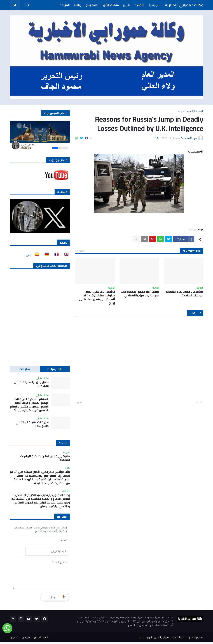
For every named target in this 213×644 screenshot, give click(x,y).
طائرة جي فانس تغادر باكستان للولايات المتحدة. (184, 294)
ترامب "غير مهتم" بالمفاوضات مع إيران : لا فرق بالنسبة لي (140, 294)
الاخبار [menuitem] (141, 5)
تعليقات (25, 369)
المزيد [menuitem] (66, 5)
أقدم (80, 402)
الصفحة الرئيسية (195, 111)
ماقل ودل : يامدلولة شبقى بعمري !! (31, 384)
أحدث (199, 402)
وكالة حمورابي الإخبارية (184, 5)
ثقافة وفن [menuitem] (92, 5)
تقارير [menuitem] (127, 5)
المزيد (28, 255)
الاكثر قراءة (55, 369)
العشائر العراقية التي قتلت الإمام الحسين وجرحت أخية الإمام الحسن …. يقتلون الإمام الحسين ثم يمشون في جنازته (29, 405)
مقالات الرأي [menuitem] (111, 5)
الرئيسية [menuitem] (154, 5)
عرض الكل (80, 250)
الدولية (182, 111)
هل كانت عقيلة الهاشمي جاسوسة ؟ (32, 424)
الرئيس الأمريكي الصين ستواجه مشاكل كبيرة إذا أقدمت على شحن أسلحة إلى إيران (97, 297)
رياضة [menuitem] (78, 5)
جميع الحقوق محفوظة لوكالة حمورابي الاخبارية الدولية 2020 (170, 639)
